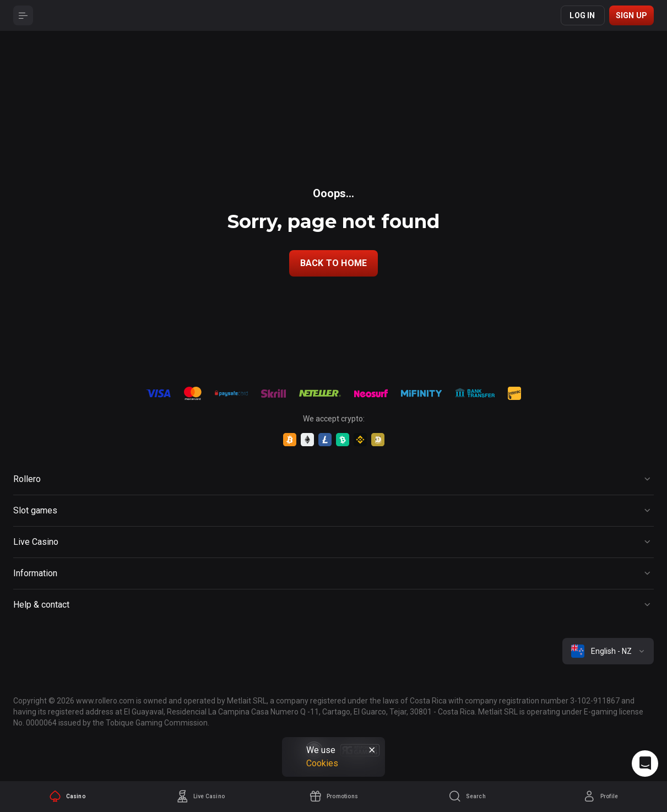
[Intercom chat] (645, 764)
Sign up (631, 15)
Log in (582, 15)
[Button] (23, 15)
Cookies (322, 763)
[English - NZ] (608, 651)
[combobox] (608, 651)
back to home (334, 263)
